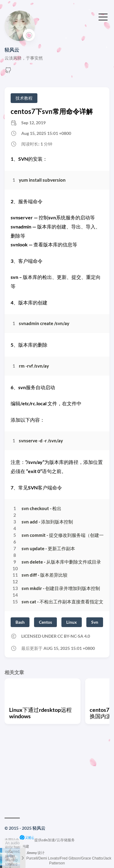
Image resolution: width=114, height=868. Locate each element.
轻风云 (12, 50)
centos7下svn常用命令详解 (52, 111)
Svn (95, 622)
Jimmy (32, 853)
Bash (20, 622)
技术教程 (24, 98)
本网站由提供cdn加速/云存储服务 (40, 840)
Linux (72, 622)
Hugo (17, 846)
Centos (45, 622)
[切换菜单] (103, 16)
